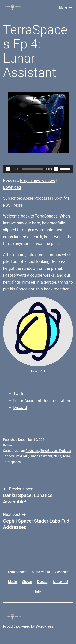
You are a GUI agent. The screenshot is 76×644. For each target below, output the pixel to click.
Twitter (19, 394)
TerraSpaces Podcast (56, 451)
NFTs (57, 456)
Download (12, 187)
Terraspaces (12, 462)
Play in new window (37, 180)
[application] (38, 169)
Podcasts (32, 451)
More (18, 205)
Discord (20, 407)
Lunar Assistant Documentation (42, 401)
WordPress (45, 626)
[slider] (32, 169)
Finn (11, 445)
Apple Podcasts (37, 198)
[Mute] (56, 169)
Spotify (61, 198)
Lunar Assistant (41, 456)
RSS (7, 205)
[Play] (8, 169)
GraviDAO (21, 456)
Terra (66, 456)
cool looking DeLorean (48, 261)
